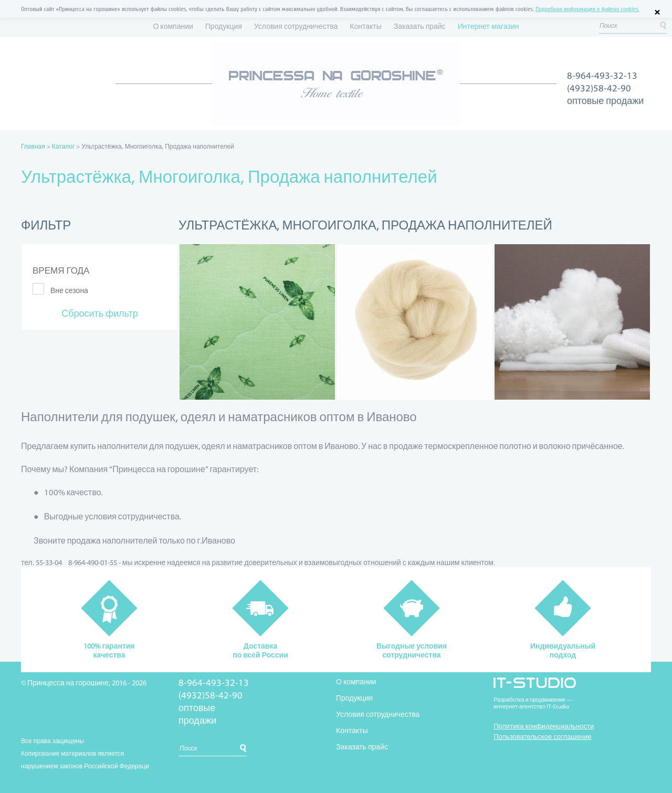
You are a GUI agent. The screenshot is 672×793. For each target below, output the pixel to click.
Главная (33, 147)
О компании (173, 27)
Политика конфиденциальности (544, 727)
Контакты (365, 27)
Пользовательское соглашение (543, 737)
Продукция (224, 27)
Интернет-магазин (489, 27)
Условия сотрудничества (296, 27)
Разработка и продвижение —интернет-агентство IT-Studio (533, 704)
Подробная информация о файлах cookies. (587, 9)
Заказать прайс (420, 27)
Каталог (64, 147)
